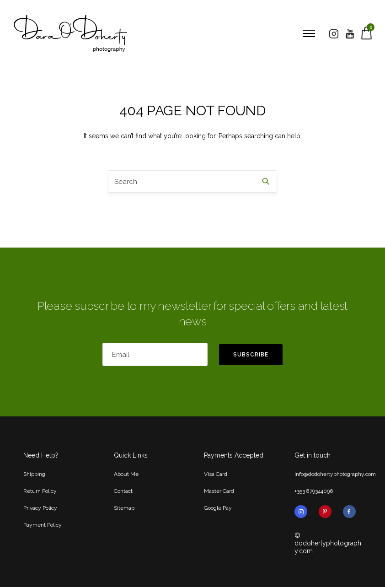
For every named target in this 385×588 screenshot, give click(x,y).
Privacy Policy (40, 509)
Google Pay (218, 509)
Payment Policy (43, 526)
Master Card (219, 492)
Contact (123, 492)
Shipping (34, 475)
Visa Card (216, 475)
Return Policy (40, 492)
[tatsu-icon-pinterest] (327, 512)
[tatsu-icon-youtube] (350, 34)
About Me (126, 475)
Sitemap (124, 509)
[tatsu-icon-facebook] (349, 512)
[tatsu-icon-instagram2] (333, 34)
